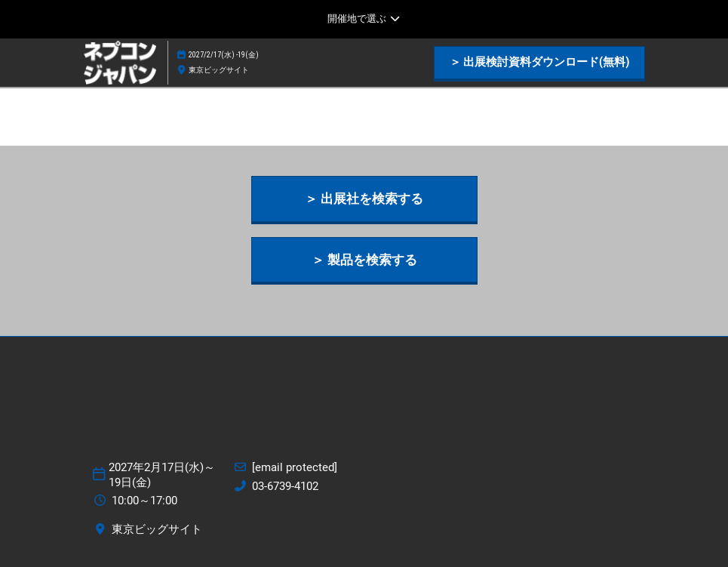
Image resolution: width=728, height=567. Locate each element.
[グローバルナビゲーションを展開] (364, 19)
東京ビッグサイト (219, 70)
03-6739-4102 (285, 486)
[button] (539, 63)
